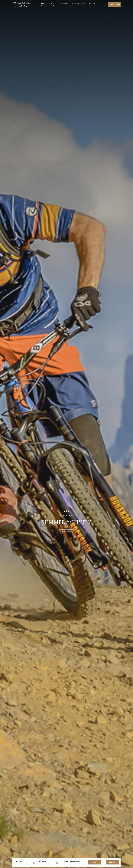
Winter (44, 6)
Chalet (52, 3)
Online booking (114, 4)
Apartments (63, 3)
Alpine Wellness (79, 3)
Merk (43, 3)
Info (53, 6)
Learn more (67, 532)
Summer (92, 3)
